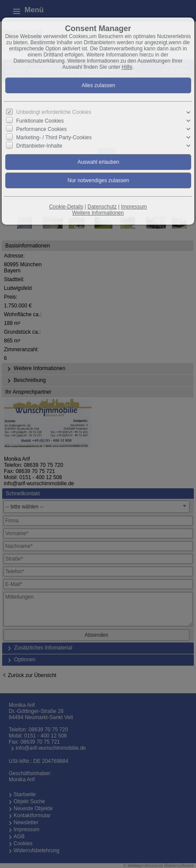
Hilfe (127, 67)
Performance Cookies (41, 129)
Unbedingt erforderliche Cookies (54, 112)
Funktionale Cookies (40, 121)
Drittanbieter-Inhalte (39, 146)
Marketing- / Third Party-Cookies (54, 138)
